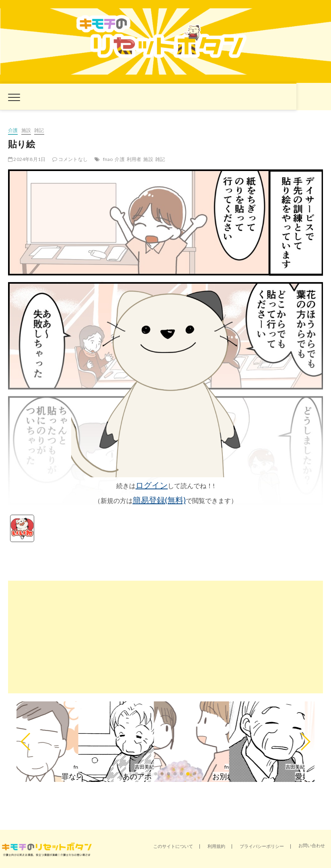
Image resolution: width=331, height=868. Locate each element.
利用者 (134, 159)
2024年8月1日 (27, 159)
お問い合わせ (312, 845)
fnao (108, 159)
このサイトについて (173, 846)
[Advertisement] (165, 637)
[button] (26, 742)
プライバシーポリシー (262, 846)
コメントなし (70, 159)
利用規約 (216, 846)
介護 (13, 130)
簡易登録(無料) (159, 500)
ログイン (152, 485)
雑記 (39, 130)
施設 (26, 130)
